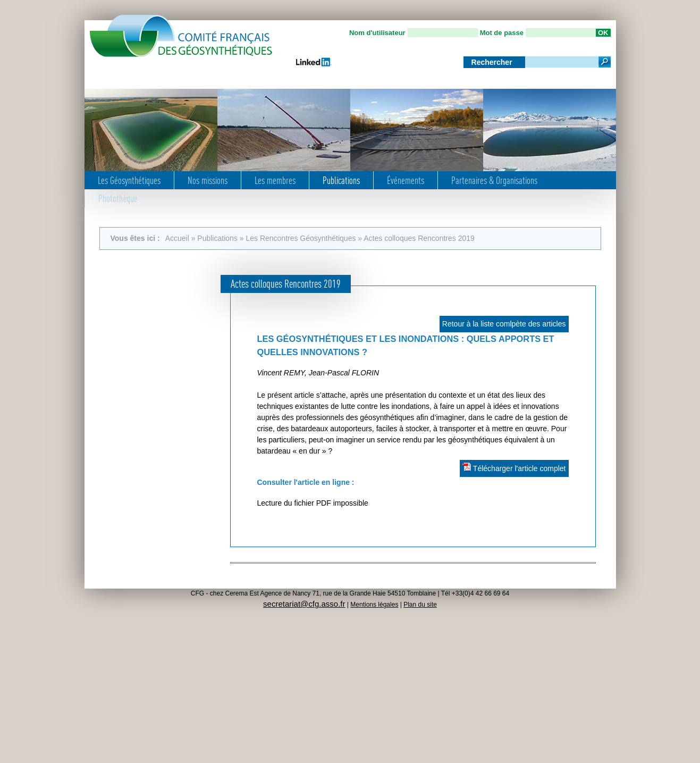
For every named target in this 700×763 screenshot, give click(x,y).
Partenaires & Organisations (494, 180)
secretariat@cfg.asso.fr (304, 604)
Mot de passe (502, 33)
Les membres (275, 180)
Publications (341, 180)
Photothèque (118, 198)
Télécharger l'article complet (514, 468)
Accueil (177, 238)
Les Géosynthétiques (129, 180)
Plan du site (420, 605)
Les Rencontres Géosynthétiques (301, 238)
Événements (406, 180)
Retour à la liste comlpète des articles (504, 324)
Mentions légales (374, 605)
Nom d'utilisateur (377, 33)
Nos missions (208, 180)
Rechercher (493, 62)
